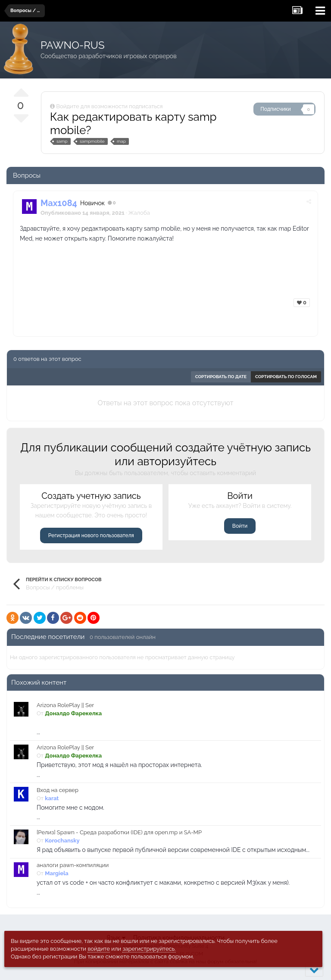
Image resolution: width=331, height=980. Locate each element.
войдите (99, 949)
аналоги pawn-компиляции (73, 865)
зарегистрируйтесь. (149, 949)
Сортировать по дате (221, 377)
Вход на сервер (58, 790)
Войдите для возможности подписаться (109, 106)
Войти (240, 526)
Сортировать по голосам (286, 377)
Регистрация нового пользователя (91, 535)
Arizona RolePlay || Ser (65, 705)
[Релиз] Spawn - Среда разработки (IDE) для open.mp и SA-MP (119, 832)
